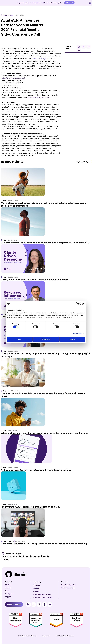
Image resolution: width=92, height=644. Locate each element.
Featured (10, 541)
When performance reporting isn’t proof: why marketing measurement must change (45, 433)
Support (8, 597)
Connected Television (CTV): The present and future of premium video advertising (44, 544)
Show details (77, 333)
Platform (8, 585)
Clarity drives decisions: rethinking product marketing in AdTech (34, 280)
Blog (5, 201)
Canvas (8, 588)
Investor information (69, 585)
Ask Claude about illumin (42, 594)
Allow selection (46, 339)
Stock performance (68, 588)
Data (7, 591)
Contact (36, 588)
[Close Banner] (90, 3)
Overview (37, 585)
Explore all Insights (83, 162)
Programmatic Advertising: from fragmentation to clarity (31, 507)
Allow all (72, 339)
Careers (36, 591)
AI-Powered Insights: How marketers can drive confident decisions (36, 470)
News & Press (8, 15)
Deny (20, 339)
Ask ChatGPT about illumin (43, 597)
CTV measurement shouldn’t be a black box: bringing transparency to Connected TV (45, 243)
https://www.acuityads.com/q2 (13, 78)
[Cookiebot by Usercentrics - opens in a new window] (77, 304)
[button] (79, 47)
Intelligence (10, 594)
